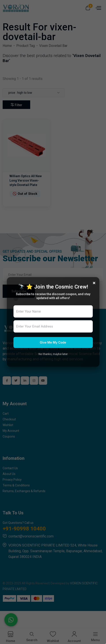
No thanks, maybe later (53, 354)
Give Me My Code (53, 342)
